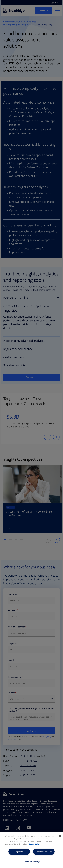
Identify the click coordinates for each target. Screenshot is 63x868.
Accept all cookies (44, 852)
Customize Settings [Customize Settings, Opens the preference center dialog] (32, 862)
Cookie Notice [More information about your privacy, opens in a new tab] (34, 844)
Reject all (19, 852)
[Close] (60, 836)
